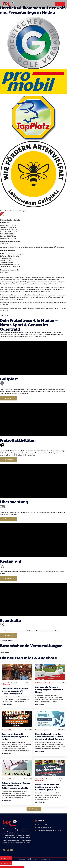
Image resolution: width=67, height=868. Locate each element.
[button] (48, 4)
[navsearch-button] (52, 4)
